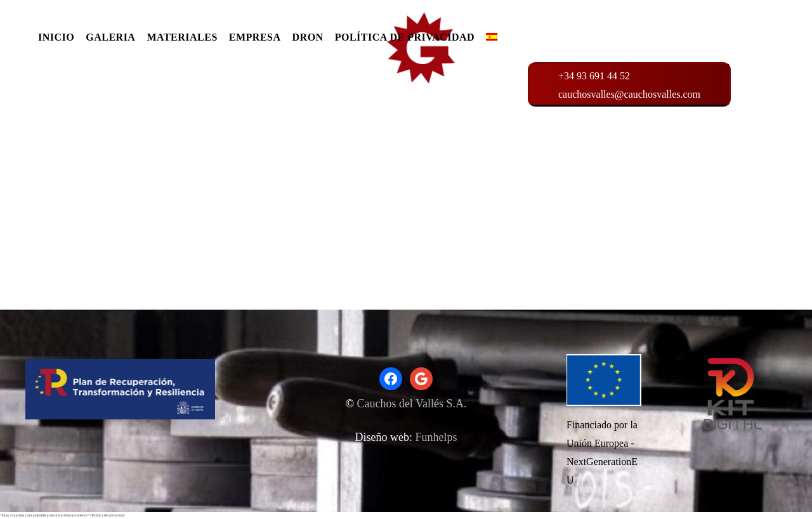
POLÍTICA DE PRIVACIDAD (405, 37)
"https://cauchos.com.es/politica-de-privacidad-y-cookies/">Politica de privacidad (62, 515)
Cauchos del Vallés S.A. (411, 404)
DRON (308, 37)
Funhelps (436, 437)
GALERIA (110, 37)
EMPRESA (255, 37)
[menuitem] (492, 40)
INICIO (56, 37)
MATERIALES (182, 37)
